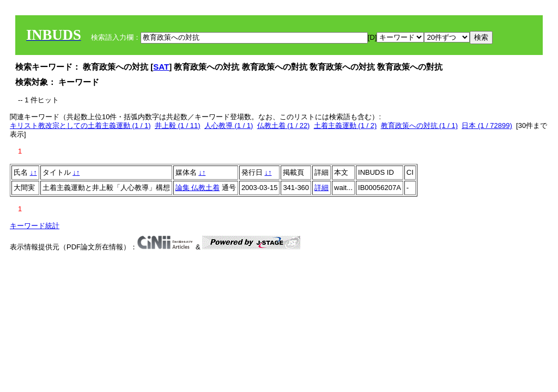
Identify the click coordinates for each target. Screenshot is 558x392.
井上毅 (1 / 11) (178, 125)
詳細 (322, 188)
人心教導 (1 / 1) (229, 125)
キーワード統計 (35, 226)
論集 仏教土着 (198, 188)
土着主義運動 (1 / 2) (345, 125)
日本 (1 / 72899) (487, 125)
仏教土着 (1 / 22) (284, 125)
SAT (161, 67)
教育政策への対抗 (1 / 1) (420, 125)
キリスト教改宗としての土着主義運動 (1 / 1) (80, 125)
